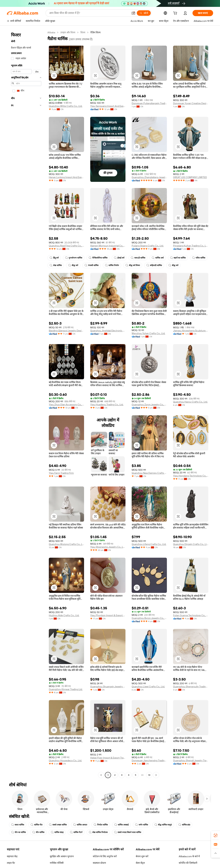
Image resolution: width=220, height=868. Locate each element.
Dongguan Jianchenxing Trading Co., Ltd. (149, 760)
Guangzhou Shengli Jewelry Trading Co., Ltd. (191, 760)
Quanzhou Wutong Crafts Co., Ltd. (66, 544)
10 (149, 775)
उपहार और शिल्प (68, 32)
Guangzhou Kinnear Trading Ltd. (66, 689)
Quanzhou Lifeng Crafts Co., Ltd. (149, 544)
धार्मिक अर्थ (158, 258)
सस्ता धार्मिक (18, 825)
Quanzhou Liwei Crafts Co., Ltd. (148, 687)
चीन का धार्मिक (18, 832)
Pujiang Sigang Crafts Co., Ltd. (148, 246)
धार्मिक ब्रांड (184, 825)
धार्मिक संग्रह (57, 832)
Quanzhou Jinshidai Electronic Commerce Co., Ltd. (108, 331)
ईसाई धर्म (119, 258)
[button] (54, 76)
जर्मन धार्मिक (142, 825)
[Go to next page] (156, 775)
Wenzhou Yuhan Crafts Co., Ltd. (148, 333)
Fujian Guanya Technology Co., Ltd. (191, 615)
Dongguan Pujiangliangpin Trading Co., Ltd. (149, 103)
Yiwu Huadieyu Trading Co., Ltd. (107, 404)
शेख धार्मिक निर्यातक (98, 832)
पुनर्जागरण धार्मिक (74, 258)
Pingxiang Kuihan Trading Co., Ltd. (191, 246)
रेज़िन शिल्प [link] (95, 32)
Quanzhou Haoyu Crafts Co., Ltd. (190, 402)
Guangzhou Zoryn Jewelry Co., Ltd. (149, 404)
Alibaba (51, 32)
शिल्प (83, 32)
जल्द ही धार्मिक (138, 258)
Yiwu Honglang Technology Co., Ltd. (191, 476)
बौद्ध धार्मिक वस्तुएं (163, 825)
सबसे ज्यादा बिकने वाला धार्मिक (128, 832)
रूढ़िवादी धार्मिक (154, 265)
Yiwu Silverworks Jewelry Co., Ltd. (108, 547)
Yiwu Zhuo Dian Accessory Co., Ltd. (66, 404)
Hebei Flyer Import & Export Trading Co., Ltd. (108, 758)
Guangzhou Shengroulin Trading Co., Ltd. (191, 687)
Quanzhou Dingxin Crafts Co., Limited (191, 544)
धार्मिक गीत (37, 825)
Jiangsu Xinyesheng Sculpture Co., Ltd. (191, 331)
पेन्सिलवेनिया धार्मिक (98, 258)
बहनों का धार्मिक (178, 258)
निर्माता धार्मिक (101, 825)
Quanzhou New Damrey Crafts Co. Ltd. (149, 473)
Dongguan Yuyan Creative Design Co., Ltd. (191, 103)
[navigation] (26, 404)
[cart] (176, 14)
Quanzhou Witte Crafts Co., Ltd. (66, 106)
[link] (216, 835)
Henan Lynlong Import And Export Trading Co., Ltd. (66, 177)
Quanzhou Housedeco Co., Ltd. (65, 760)
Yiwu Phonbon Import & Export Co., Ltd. (108, 615)
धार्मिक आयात (80, 825)
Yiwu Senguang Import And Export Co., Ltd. (108, 106)
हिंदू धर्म (54, 258)
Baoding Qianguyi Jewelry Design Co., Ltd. (66, 331)
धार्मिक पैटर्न (76, 832)
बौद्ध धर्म (73, 265)
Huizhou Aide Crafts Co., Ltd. (64, 615)
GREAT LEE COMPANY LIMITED (190, 177)
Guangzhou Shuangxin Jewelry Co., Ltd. (108, 687)
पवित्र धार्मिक (199, 258)
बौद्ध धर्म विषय (133, 265)
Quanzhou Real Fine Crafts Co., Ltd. (66, 246)
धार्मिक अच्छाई (121, 825)
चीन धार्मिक (38, 832)
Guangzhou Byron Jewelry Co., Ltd (149, 618)
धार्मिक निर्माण (112, 265)
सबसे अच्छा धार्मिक (58, 825)
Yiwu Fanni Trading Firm (61, 473)
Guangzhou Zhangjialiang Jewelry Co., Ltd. (149, 177)
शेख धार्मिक (56, 265)
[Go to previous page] (101, 775)
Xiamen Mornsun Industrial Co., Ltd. (108, 246)
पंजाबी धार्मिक (92, 265)
